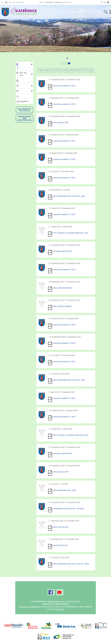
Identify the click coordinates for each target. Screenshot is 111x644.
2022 (66, 70)
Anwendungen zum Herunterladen (25, 118)
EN (105, 2)
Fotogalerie (22, 102)
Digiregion (61, 609)
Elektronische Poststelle (24, 110)
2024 (53, 70)
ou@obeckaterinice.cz (56, 602)
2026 (40, 70)
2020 (78, 70)
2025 (47, 70)
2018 (91, 70)
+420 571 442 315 (73, 602)
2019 (85, 70)
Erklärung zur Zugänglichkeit (30, 607)
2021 (72, 70)
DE (108, 2)
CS (102, 2)
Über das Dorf (22, 74)
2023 (59, 70)
